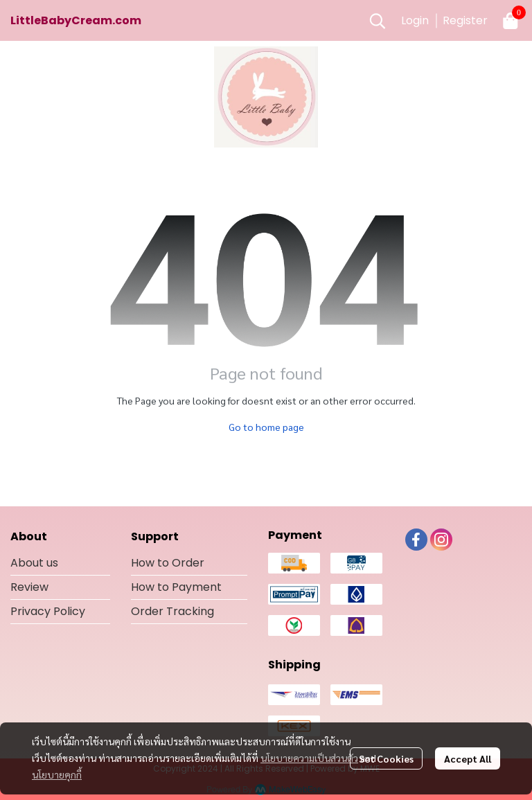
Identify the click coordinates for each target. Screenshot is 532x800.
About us (34, 563)
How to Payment (176, 587)
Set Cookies (386, 758)
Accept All (468, 758)
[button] (378, 21)
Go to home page (266, 427)
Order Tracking (172, 611)
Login (415, 20)
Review (29, 587)
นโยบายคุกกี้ (57, 774)
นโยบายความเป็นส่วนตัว (309, 758)
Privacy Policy (48, 611)
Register (465, 20)
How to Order (168, 563)
